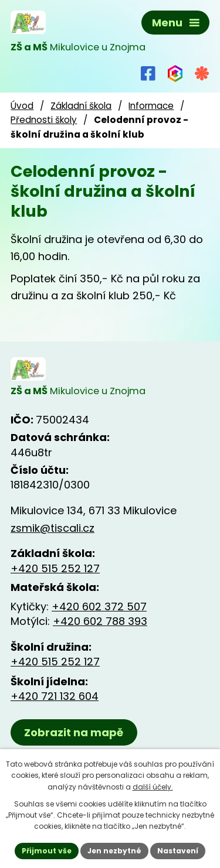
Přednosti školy (44, 120)
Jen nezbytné (114, 851)
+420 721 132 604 (55, 696)
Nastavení (178, 851)
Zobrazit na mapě (74, 732)
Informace (151, 106)
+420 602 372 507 (99, 606)
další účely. (153, 787)
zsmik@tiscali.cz (53, 528)
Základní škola (81, 106)
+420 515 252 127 (55, 568)
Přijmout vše (47, 851)
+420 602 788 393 (100, 621)
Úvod (22, 106)
